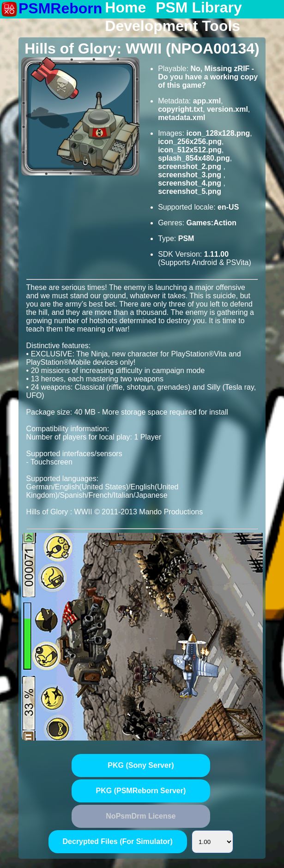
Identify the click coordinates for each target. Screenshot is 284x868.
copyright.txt (180, 109)
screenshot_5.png (190, 191)
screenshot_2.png (190, 166)
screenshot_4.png (190, 183)
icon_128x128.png (218, 133)
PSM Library (199, 8)
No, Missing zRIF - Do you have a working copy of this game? (208, 77)
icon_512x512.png (190, 150)
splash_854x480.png (194, 158)
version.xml (227, 109)
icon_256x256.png (190, 142)
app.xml (207, 101)
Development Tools (172, 26)
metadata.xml (181, 118)
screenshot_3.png (190, 175)
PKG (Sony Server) (141, 765)
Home (125, 8)
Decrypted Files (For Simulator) (118, 841)
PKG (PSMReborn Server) (141, 791)
